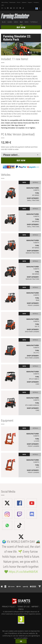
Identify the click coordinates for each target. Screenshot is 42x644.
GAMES (10, 22)
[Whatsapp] (2, 8)
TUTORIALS (34, 22)
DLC (21, 22)
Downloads (12, 2)
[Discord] (20, 8)
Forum (19, 2)
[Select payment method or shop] (21, 155)
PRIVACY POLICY (9, 607)
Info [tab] (24, 182)
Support (30, 2)
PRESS (21, 609)
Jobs (3, 5)
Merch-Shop (5, 2)
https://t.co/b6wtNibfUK (23, 572)
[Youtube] (11, 8)
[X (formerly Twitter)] (5, 8)
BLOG (4, 22)
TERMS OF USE (23, 607)
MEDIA (16, 22)
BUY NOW (21, 27)
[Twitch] (17, 8)
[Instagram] (14, 8)
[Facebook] (8, 8)
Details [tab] (35, 182)
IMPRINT (35, 607)
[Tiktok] (24, 8)
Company (36, 2)
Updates (24, 2)
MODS (26, 22)
